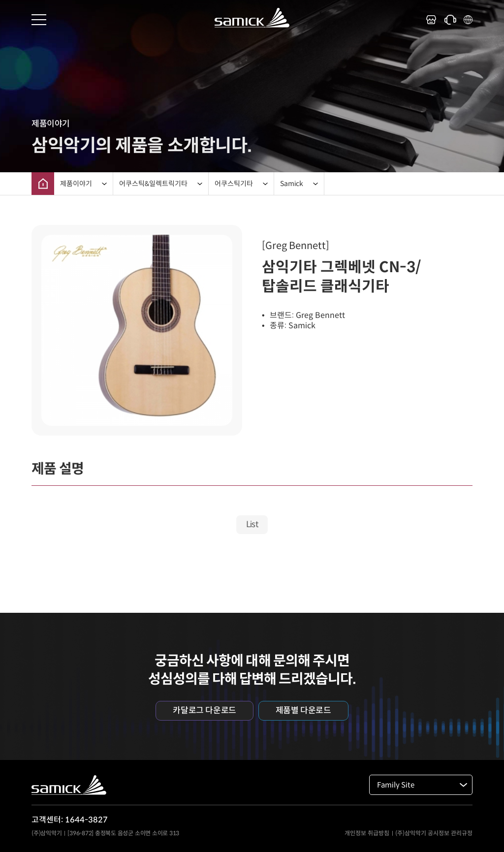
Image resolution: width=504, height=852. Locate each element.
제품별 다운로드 (303, 710)
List (252, 524)
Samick (292, 184)
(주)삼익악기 (47, 833)
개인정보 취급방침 (367, 833)
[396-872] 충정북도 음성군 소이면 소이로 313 (123, 833)
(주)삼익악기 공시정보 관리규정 (434, 833)
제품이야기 (76, 184)
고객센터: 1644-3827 (70, 820)
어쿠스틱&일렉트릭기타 (153, 184)
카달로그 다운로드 (204, 710)
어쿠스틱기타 (234, 184)
